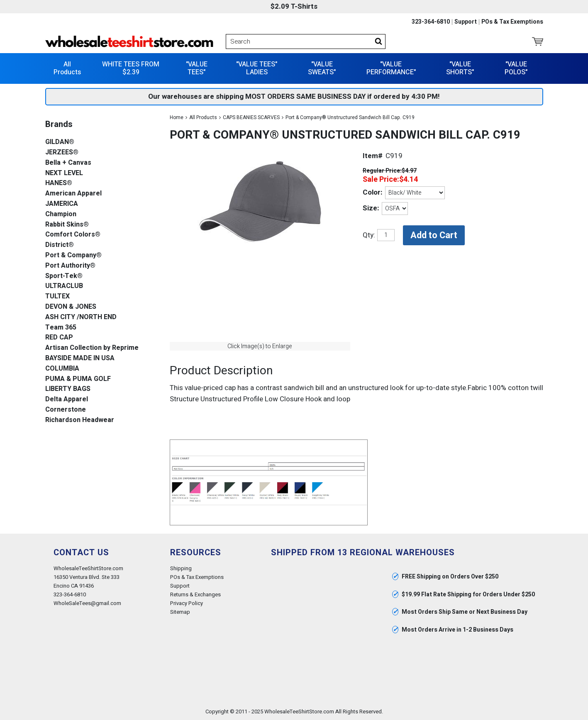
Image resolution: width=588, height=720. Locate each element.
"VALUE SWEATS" (322, 68)
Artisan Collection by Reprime (92, 348)
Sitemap (180, 612)
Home (177, 117)
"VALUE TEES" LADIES (257, 68)
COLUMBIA (62, 369)
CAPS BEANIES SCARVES (251, 117)
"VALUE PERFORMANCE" (391, 68)
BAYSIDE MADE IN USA (80, 358)
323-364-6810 (431, 22)
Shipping (181, 568)
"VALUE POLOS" (516, 68)
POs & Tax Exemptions (512, 22)
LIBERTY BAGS (68, 389)
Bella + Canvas (68, 163)
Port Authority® (70, 266)
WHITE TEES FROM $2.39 (131, 68)
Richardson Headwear (80, 420)
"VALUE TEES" (197, 68)
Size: (371, 208)
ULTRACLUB (64, 286)
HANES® (59, 183)
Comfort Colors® (73, 235)
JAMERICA (62, 204)
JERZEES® (62, 153)
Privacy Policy (187, 603)
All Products (67, 68)
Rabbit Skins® (67, 225)
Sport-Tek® (64, 276)
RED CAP (59, 338)
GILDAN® (60, 142)
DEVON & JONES (71, 307)
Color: (372, 192)
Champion (61, 214)
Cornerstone (66, 410)
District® (60, 245)
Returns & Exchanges (195, 594)
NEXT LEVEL (64, 173)
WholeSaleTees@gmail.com (87, 603)
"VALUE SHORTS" (460, 68)
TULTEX (57, 297)
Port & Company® (73, 255)
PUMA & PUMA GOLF (78, 379)
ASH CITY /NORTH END (81, 317)
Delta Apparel (67, 399)
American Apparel (73, 194)
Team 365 (61, 328)
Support (466, 22)
